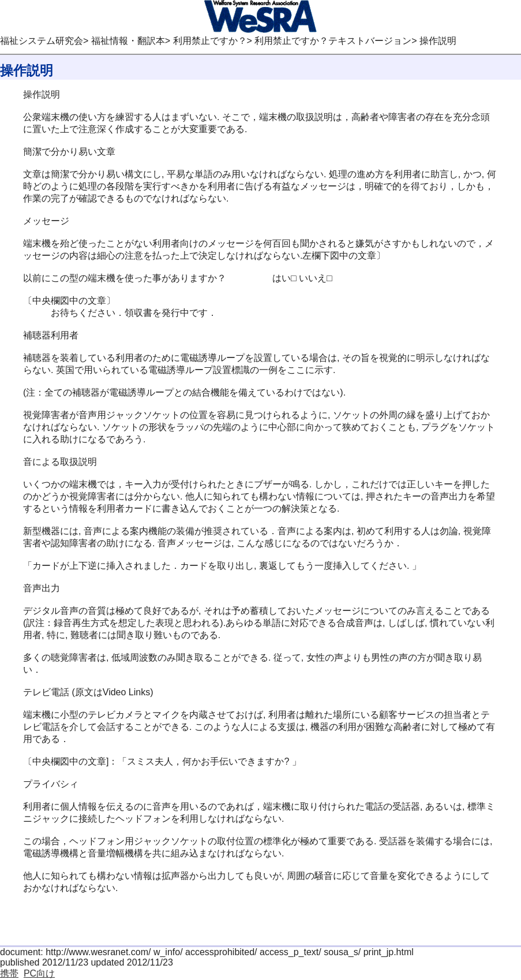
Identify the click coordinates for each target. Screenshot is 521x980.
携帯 (9, 973)
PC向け (39, 973)
